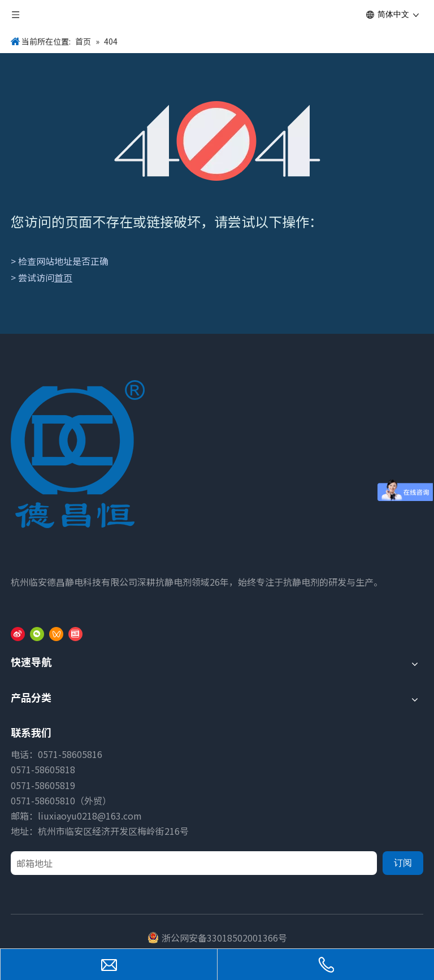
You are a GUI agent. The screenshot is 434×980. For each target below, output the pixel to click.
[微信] (37, 633)
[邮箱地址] (194, 863)
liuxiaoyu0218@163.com (90, 816)
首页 (63, 277)
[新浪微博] (18, 633)
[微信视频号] (56, 633)
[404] (217, 141)
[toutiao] (75, 633)
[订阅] (403, 863)
